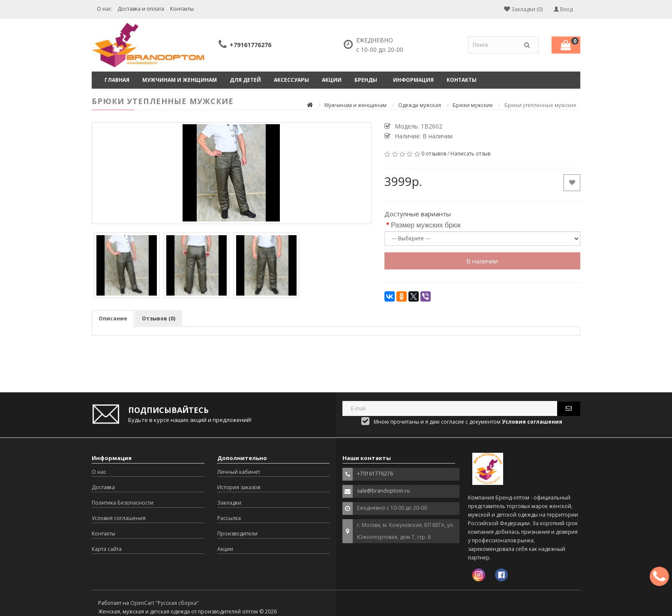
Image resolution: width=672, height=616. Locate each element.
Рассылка (229, 518)
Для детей (245, 80)
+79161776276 (250, 45)
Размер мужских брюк (426, 225)
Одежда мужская (420, 105)
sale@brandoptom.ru (383, 491)
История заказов (239, 487)
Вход (563, 9)
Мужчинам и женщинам (180, 80)
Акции (332, 80)
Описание (113, 318)
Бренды (366, 80)
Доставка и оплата (141, 9)
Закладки (229, 503)
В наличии (482, 261)
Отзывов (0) (159, 318)
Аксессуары (291, 80)
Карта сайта (107, 549)
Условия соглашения (119, 518)
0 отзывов (434, 154)
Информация (413, 80)
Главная (117, 80)
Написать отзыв (470, 154)
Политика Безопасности (123, 503)
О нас (104, 9)
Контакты (182, 9)
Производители (237, 534)
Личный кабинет (239, 472)
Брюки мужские (473, 105)
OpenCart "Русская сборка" (165, 603)
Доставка (103, 487)
